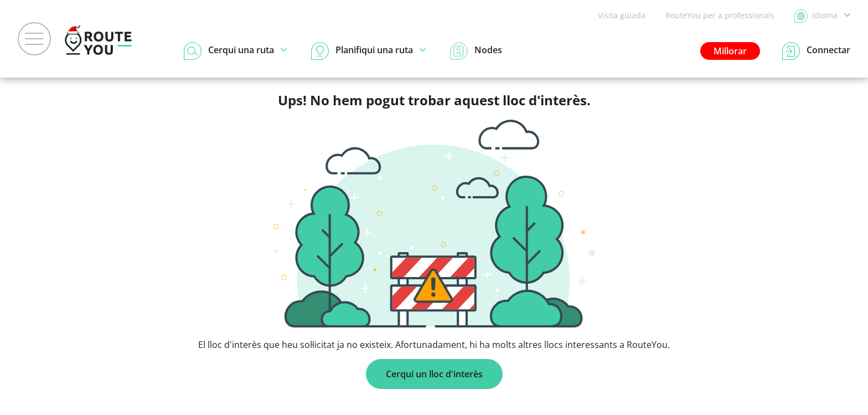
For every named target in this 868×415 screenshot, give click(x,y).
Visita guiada (622, 15)
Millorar (730, 51)
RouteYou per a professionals (720, 15)
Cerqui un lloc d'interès (434, 374)
